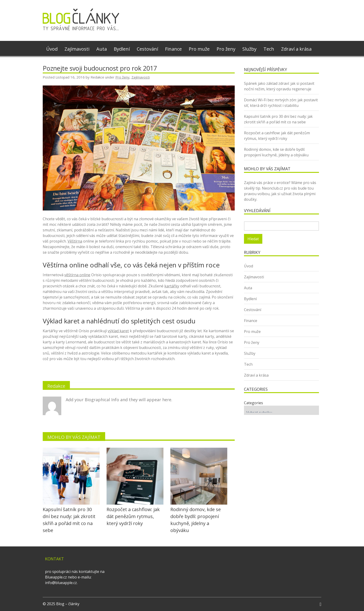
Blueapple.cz (56, 577)
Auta (102, 49)
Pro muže (199, 49)
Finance (173, 49)
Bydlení (122, 49)
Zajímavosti (77, 49)
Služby (249, 49)
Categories (253, 403)
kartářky (172, 286)
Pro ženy (226, 49)
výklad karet (118, 331)
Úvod (52, 49)
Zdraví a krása (296, 49)
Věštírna (75, 241)
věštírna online (77, 275)
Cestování (147, 49)
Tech (269, 49)
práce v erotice (276, 183)
